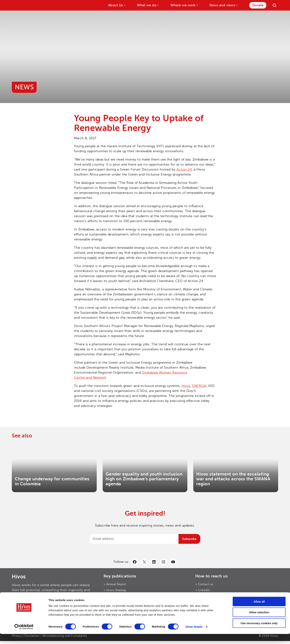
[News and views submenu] (236, 5)
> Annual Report (115, 584)
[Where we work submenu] (197, 5)
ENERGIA (199, 386)
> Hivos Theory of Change (122, 596)
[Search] (274, 5)
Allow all (259, 612)
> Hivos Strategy (115, 590)
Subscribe (189, 539)
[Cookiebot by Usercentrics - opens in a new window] (24, 637)
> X (198, 596)
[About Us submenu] (124, 5)
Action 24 (184, 169)
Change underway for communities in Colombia (52, 481)
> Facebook (204, 602)
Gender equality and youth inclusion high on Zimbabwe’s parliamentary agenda (144, 479)
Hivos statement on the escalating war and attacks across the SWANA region (233, 479)
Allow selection (259, 622)
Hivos (186, 386)
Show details (194, 637)
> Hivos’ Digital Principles (122, 602)
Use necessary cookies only (259, 633)
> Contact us (204, 584)
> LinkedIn (203, 590)
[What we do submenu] (158, 5)
